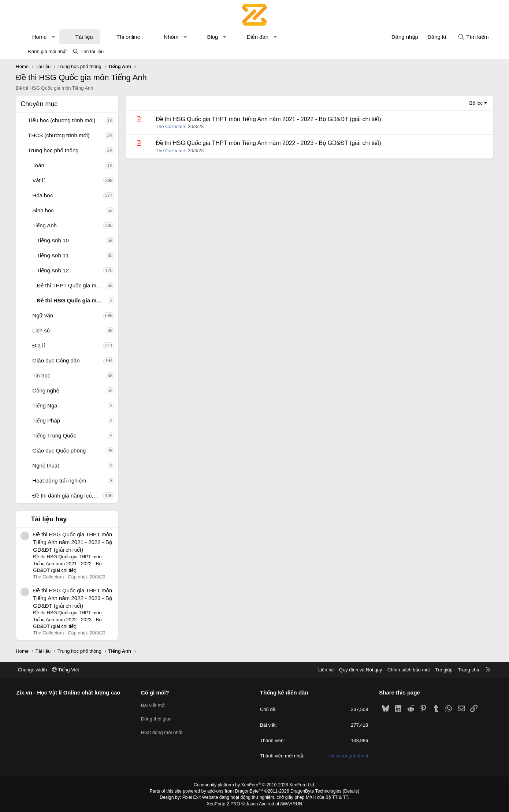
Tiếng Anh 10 (57, 240)
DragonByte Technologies (315, 791)
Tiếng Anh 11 (57, 255)
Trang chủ (463, 670)
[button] (58, 37)
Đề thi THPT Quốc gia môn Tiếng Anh (75, 285)
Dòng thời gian (159, 718)
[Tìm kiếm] (469, 37)
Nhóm (175, 37)
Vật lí (43, 180)
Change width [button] (38, 670)
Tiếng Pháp (51, 420)
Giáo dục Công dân (60, 360)
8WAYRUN (291, 804)
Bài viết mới (156, 705)
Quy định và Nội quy (355, 670)
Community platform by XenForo (255, 785)
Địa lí (43, 345)
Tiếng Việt (71, 670)
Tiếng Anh (49, 225)
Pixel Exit (193, 797)
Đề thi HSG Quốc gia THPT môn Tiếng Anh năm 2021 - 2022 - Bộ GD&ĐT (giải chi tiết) (77, 542)
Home (44, 37)
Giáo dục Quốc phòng (63, 450)
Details (349, 791)
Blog (217, 37)
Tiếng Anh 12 (57, 270)
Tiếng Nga (49, 405)
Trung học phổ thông (57, 150)
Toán (43, 165)
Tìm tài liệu (92, 51)
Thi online (133, 37)
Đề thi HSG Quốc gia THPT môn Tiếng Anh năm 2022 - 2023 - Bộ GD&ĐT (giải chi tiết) (77, 598)
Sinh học (47, 210)
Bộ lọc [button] (472, 103)
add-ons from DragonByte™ (236, 791)
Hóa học (47, 195)
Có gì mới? (158, 692)
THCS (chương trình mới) (63, 135)
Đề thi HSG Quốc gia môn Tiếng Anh (77, 300)
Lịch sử (46, 330)
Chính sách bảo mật (403, 670)
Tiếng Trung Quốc (58, 435)
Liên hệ (320, 670)
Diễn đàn (262, 37)
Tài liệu (88, 37)
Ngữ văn (47, 315)
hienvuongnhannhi (346, 756)
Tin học (46, 375)
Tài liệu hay (53, 519)
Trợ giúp (438, 670)
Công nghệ (50, 390)
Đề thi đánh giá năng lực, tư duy (72, 496)
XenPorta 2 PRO (224, 804)
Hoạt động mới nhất (165, 732)
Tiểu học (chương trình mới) (66, 120)
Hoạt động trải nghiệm (64, 481)
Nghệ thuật (50, 465)
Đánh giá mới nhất (48, 51)
